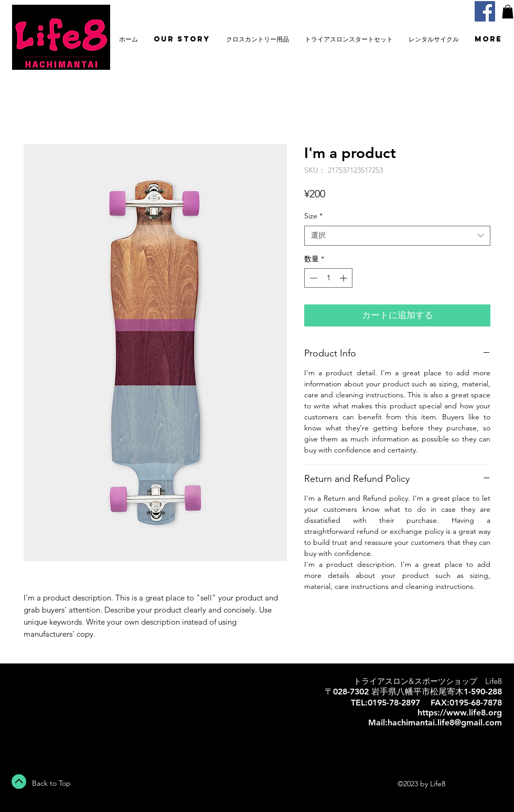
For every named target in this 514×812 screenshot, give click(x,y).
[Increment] (344, 278)
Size (313, 216)
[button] (508, 12)
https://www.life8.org (460, 713)
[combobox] (397, 236)
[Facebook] (485, 11)
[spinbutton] (328, 278)
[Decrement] (312, 278)
